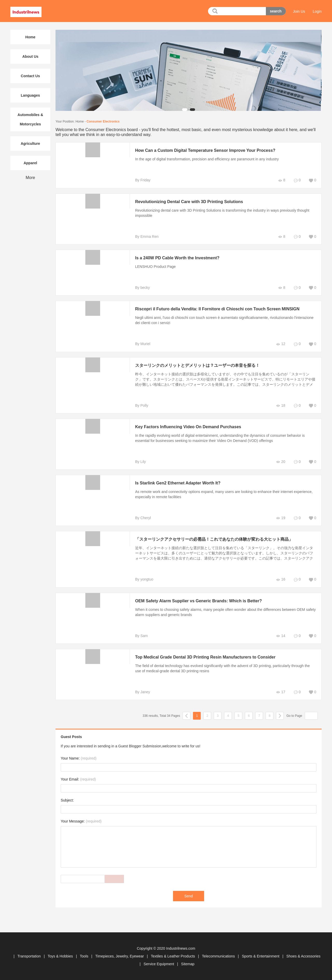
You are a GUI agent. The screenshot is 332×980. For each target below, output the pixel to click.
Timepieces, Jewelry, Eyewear (120, 956)
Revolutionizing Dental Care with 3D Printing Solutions (189, 202)
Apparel (30, 163)
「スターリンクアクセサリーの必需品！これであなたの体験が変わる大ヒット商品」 (214, 539)
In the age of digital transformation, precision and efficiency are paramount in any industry (207, 159)
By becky (143, 288)
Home (80, 121)
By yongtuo (144, 579)
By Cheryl (143, 518)
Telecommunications (219, 956)
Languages (30, 95)
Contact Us (30, 76)
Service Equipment (159, 964)
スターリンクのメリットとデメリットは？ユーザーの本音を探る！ (197, 365)
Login (317, 11)
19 (281, 518)
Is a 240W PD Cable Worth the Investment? (177, 258)
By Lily (140, 462)
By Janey (143, 692)
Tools (85, 956)
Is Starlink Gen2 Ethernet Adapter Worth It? (178, 483)
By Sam (141, 636)
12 (281, 344)
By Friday (143, 180)
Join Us (299, 11)
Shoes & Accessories (303, 956)
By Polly (142, 405)
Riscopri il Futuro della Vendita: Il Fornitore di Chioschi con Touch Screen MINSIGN (217, 309)
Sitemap (188, 964)
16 (281, 579)
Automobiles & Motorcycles (30, 119)
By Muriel (143, 344)
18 (281, 406)
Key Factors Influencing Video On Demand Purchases (188, 427)
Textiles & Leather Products (173, 956)
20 (281, 462)
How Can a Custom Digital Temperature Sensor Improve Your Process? (205, 150)
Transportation (30, 956)
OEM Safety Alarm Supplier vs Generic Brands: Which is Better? (198, 601)
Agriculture (30, 144)
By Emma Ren (147, 237)
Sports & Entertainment (261, 956)
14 (281, 636)
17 (281, 692)
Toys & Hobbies (61, 956)
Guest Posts (71, 737)
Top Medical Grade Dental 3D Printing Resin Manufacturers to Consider (205, 657)
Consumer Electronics (103, 121)
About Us (30, 56)
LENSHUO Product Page (155, 267)
